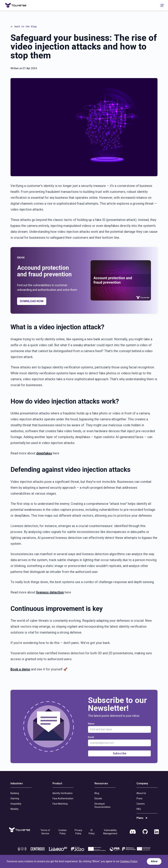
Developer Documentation (103, 805)
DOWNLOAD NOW (32, 301)
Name (91, 724)
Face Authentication (63, 798)
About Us (141, 793)
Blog (97, 793)
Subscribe (120, 753)
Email (91, 737)
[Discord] (133, 832)
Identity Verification (63, 793)
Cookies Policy (63, 832)
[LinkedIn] (157, 832)
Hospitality (16, 804)
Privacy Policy (78, 832)
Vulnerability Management (110, 832)
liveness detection (50, 592)
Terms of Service (45, 832)
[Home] (16, 5)
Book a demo (20, 669)
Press (139, 798)
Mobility (15, 809)
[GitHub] (145, 832)
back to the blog (23, 27)
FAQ (139, 809)
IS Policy (92, 832)
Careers (141, 804)
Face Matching (60, 804)
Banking (15, 793)
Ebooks (98, 798)
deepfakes (44, 453)
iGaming (15, 798)
